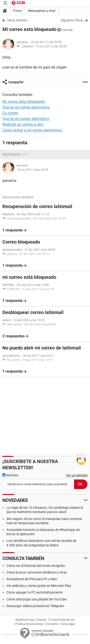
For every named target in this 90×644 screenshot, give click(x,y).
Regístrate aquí (25, 620)
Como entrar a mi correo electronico (32, 130)
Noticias (10, 475)
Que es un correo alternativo (26, 119)
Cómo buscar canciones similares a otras (37, 572)
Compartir (16, 82)
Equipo (42, 620)
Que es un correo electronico (26, 107)
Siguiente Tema (72, 20)
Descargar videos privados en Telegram (35, 606)
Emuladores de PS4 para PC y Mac (32, 579)
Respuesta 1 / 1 (15, 155)
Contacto (52, 624)
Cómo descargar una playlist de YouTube (36, 599)
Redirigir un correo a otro (23, 124)
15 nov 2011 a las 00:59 (51, 46)
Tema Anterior (17, 20)
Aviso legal (68, 624)
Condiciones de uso (62, 620)
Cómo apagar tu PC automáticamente (35, 592)
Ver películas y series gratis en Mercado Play (39, 586)
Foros (17, 11)
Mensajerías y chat (42, 11)
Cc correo (10, 113)
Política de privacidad (29, 624)
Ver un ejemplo (77, 475)
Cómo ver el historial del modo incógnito (36, 566)
